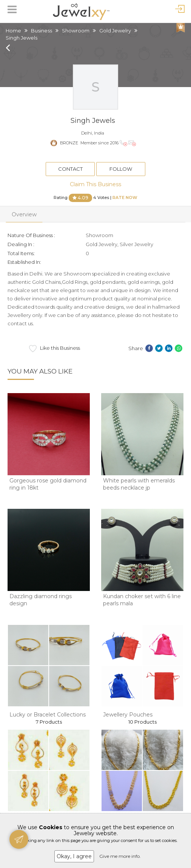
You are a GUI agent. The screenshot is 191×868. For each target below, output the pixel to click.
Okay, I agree (74, 856)
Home (13, 31)
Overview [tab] (24, 214)
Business (42, 31)
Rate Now (125, 197)
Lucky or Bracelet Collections (48, 715)
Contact (70, 169)
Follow (121, 169)
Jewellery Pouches (128, 715)
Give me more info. (120, 856)
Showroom (76, 31)
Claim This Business (95, 184)
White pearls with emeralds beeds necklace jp (139, 484)
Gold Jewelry (115, 31)
